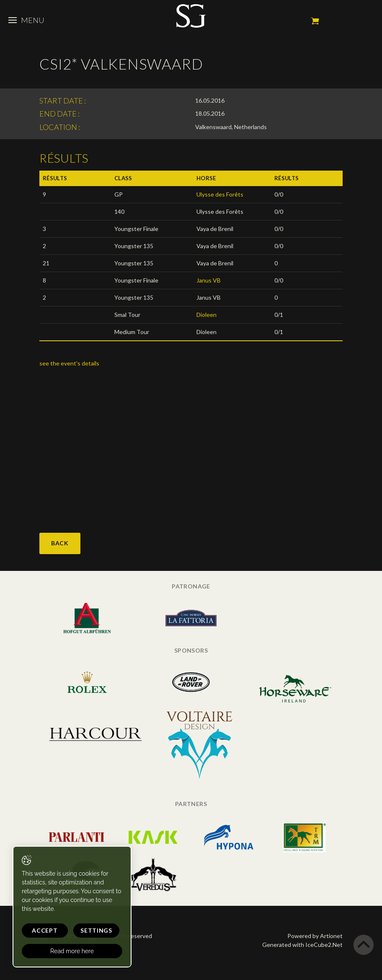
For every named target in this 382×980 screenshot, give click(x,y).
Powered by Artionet (315, 936)
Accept (45, 930)
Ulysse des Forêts (220, 194)
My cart (315, 21)
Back (60, 543)
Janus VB (209, 280)
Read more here (72, 951)
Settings (96, 930)
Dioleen (206, 315)
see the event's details (70, 363)
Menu (26, 20)
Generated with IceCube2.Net (302, 945)
